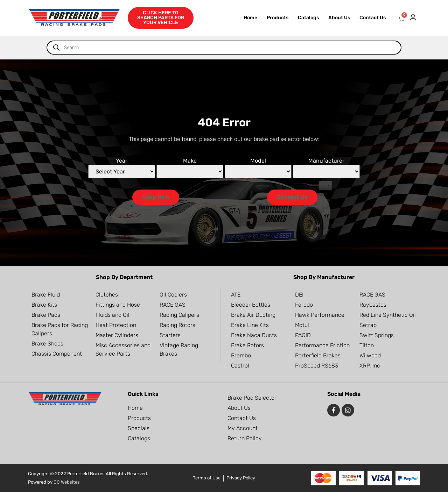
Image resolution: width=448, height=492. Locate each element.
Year (122, 161)
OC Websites (67, 482)
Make (190, 161)
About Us (339, 18)
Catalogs (308, 18)
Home (250, 18)
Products (278, 18)
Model (258, 161)
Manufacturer (326, 161)
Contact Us (373, 18)
